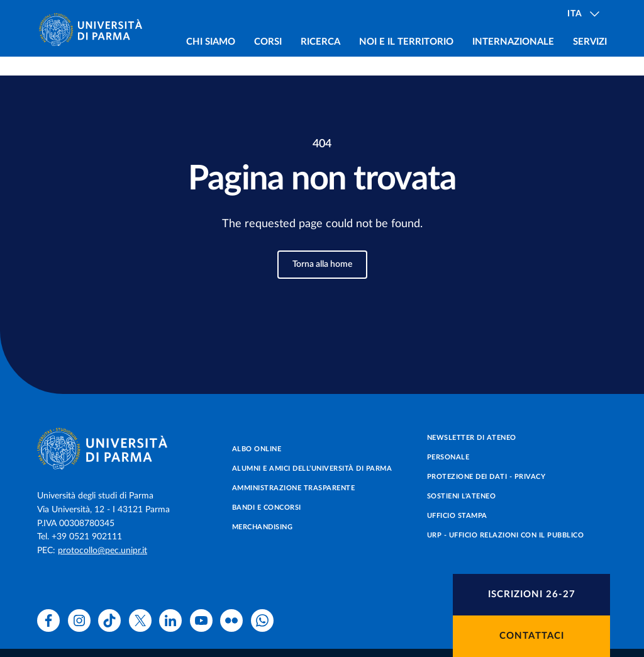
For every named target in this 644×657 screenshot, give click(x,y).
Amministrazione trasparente (294, 488)
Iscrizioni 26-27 (532, 594)
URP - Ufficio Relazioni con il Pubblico (506, 535)
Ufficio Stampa (457, 516)
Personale (448, 457)
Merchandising (263, 527)
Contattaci (532, 636)
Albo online (257, 449)
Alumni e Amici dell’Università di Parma (312, 469)
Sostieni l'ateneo (462, 496)
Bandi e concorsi (267, 508)
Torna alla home (322, 264)
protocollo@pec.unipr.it (103, 551)
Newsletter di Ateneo (472, 438)
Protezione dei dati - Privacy (486, 477)
